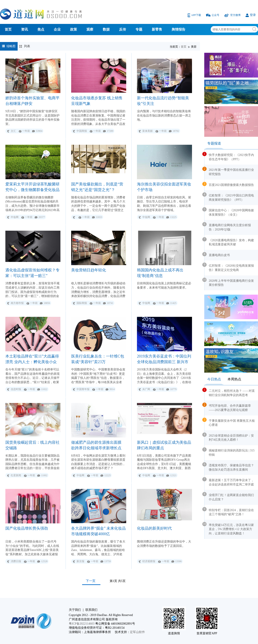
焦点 (41, 29)
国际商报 (82, 303)
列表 (27, 46)
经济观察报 (149, 561)
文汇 (13, 131)
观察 (90, 29)
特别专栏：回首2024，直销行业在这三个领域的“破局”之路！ (229, 512)
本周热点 (234, 379)
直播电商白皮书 (217, 254)
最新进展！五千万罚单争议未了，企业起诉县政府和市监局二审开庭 (229, 482)
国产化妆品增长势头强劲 (27, 528)
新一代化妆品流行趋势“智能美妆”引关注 (163, 101)
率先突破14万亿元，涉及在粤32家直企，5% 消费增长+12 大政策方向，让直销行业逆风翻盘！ (229, 528)
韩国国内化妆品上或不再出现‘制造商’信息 (160, 273)
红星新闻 (16, 475)
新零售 (157, 29)
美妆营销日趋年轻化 (89, 270)
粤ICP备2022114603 (82, 624)
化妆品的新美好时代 (154, 528)
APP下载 (195, 15)
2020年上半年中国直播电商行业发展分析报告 (229, 282)
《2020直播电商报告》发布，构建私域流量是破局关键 (229, 242)
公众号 (213, 15)
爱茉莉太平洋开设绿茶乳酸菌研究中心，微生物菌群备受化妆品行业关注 (32, 187)
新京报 (80, 561)
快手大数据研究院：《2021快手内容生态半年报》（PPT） (229, 156)
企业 (57, 29)
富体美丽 (147, 131)
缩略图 (11, 46)
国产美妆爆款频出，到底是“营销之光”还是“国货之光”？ (97, 187)
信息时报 (16, 389)
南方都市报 (17, 303)
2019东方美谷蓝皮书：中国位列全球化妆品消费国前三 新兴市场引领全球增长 (164, 359)
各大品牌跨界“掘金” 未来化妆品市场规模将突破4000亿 (98, 531)
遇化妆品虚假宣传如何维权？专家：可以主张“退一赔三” (32, 273)
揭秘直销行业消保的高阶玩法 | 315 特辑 (230, 452)
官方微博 (233, 15)
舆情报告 (178, 29)
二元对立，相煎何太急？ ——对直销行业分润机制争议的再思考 (230, 392)
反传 (123, 29)
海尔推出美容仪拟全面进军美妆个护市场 (164, 187)
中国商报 (82, 131)
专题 (139, 29)
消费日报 (16, 561)
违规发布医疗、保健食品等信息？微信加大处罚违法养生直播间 (229, 467)
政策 (74, 29)
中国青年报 (83, 389)
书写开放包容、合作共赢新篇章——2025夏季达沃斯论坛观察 (228, 407)
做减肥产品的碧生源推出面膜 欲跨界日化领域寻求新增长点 (96, 445)
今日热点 (214, 379)
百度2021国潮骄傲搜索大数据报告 (229, 184)
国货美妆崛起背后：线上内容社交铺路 (32, 445)
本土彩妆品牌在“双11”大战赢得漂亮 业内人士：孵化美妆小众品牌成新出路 (32, 359)
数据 (106, 29)
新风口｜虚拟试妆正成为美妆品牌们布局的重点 (164, 445)
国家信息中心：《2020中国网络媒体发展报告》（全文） (229, 212)
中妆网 (15, 217)
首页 (8, 29)
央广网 (146, 389)
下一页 (91, 581)
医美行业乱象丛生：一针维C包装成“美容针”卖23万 (98, 359)
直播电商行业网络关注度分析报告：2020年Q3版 (228, 227)
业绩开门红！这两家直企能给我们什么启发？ (229, 496)
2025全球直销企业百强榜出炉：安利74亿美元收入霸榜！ (229, 437)
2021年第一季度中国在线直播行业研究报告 (229, 171)
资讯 (25, 29)
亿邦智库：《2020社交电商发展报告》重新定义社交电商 (229, 267)
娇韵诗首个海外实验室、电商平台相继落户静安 (32, 101)
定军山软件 (137, 632)
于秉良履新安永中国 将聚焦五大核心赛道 (230, 422)
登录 (251, 15)
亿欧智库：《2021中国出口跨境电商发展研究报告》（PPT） (229, 197)
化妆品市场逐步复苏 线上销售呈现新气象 (97, 101)
